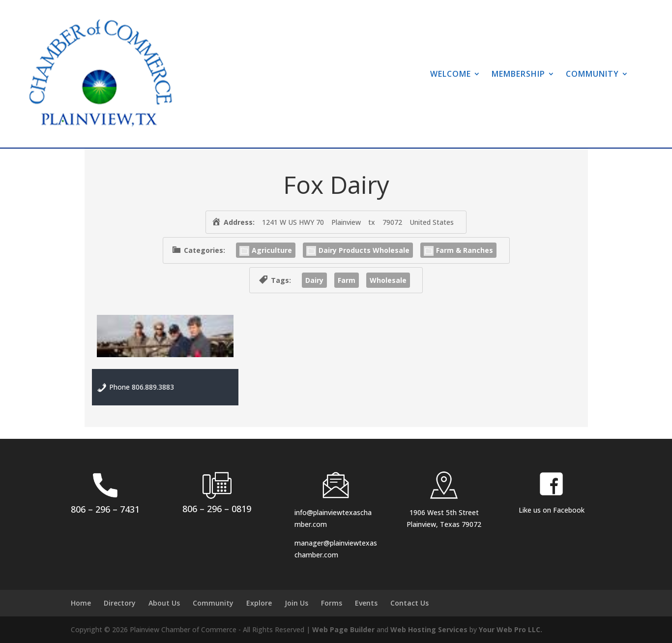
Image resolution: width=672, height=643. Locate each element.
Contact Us (409, 603)
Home (81, 603)
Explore (259, 603)
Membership (518, 74)
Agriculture (266, 250)
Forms (332, 603)
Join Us (296, 603)
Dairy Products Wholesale (358, 250)
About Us (164, 603)
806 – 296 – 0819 (217, 509)
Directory (120, 603)
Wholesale (388, 280)
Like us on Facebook (552, 510)
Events (366, 603)
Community (592, 74)
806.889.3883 (153, 387)
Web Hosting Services (429, 629)
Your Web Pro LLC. (511, 629)
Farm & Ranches (458, 250)
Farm (347, 280)
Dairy (314, 280)
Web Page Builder (343, 629)
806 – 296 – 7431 (105, 509)
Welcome (451, 74)
